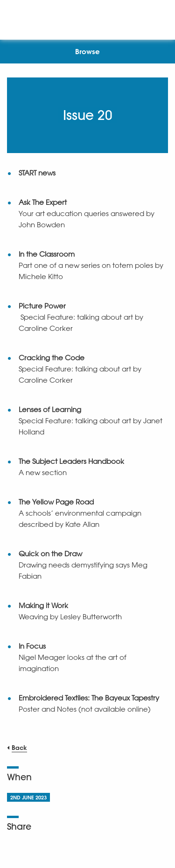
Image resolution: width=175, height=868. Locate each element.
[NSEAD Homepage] (87, 17)
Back (19, 747)
